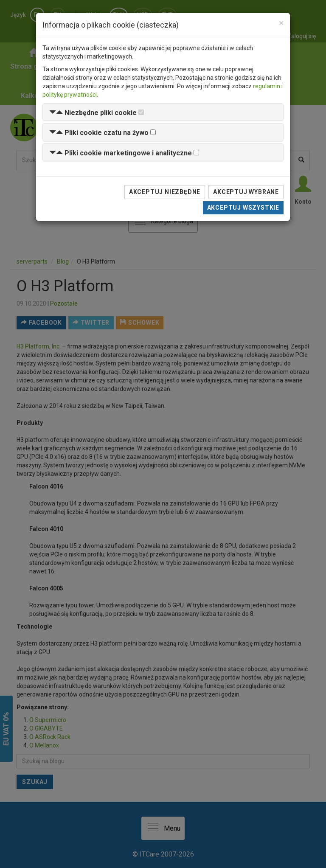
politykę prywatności (70, 95)
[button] (93, 113)
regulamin (267, 86)
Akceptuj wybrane (246, 192)
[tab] (163, 112)
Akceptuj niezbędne (165, 192)
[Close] (281, 23)
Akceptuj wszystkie (243, 208)
